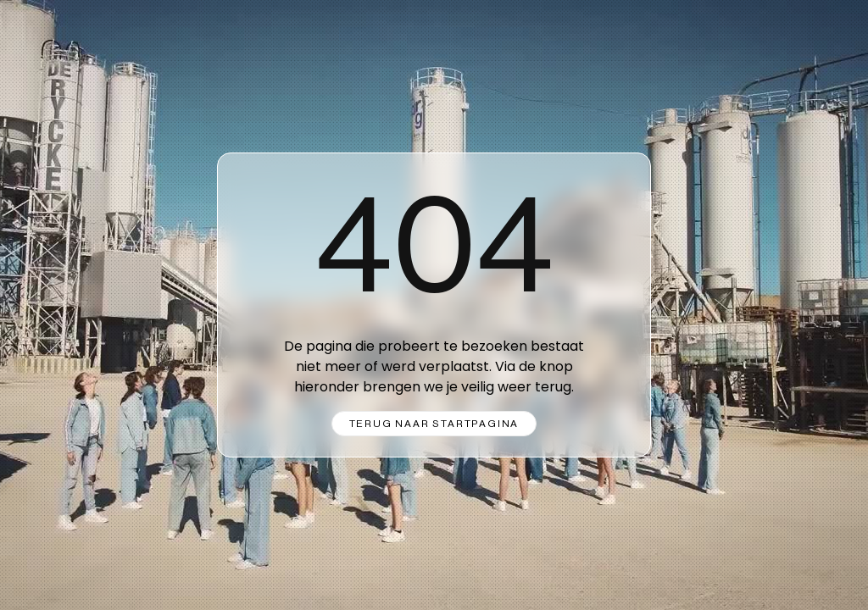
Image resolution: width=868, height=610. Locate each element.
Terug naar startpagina (434, 424)
